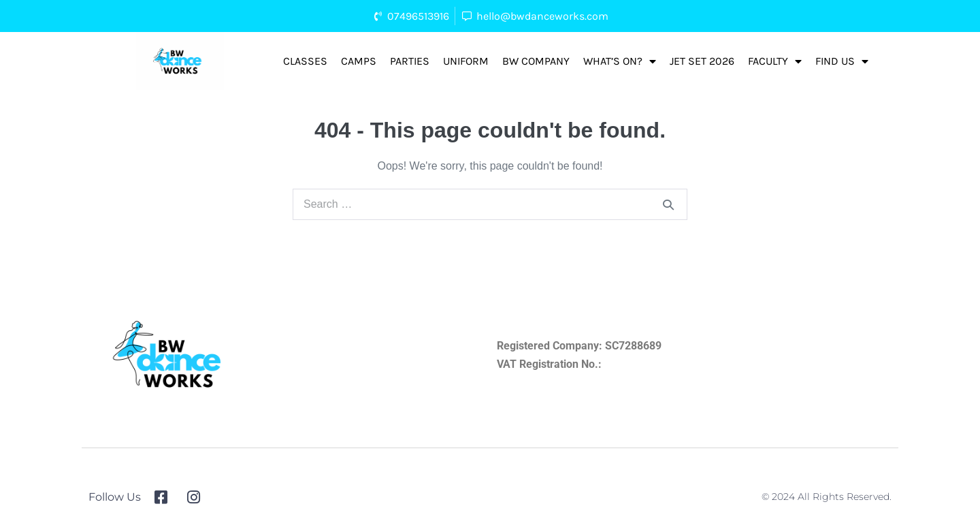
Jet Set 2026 (702, 61)
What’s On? (620, 61)
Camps (359, 61)
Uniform (466, 61)
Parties (410, 61)
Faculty (775, 61)
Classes (305, 61)
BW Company (536, 61)
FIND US (842, 61)
